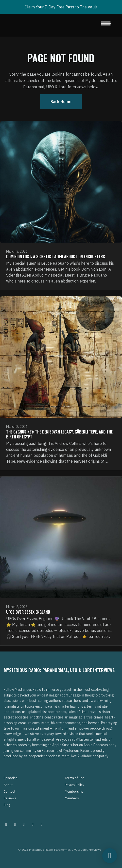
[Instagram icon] (6, 824)
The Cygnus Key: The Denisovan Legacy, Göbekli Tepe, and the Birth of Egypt (59, 434)
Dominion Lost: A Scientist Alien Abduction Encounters (56, 257)
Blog (7, 805)
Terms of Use (75, 778)
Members (72, 798)
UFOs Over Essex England (28, 612)
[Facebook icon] (24, 824)
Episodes (11, 778)
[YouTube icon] (42, 824)
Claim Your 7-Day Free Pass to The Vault (61, 7)
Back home (61, 102)
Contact (9, 792)
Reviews (10, 798)
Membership (74, 792)
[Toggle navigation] (106, 25)
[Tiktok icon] (33, 824)
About (8, 785)
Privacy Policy (74, 785)
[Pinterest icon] (15, 824)
